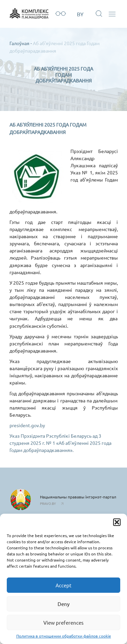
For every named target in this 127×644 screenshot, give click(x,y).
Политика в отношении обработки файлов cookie (64, 636)
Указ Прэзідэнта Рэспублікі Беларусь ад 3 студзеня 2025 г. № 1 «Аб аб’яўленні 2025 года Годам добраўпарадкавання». (60, 443)
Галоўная (19, 43)
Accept (63, 585)
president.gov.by (27, 425)
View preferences (63, 622)
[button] (117, 522)
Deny (63, 604)
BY (80, 14)
